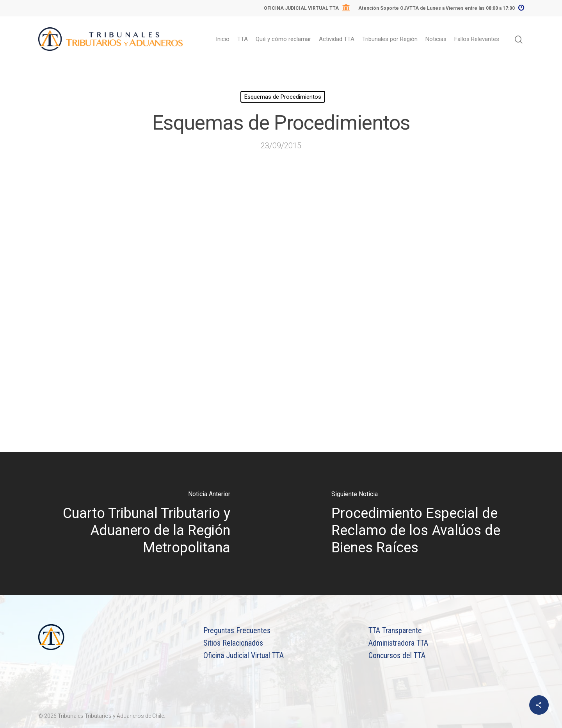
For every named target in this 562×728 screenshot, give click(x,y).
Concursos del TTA (397, 655)
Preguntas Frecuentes (237, 630)
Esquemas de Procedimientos (283, 97)
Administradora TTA (398, 643)
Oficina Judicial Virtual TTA (244, 655)
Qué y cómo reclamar (283, 39)
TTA (243, 39)
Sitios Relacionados (233, 643)
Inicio (223, 39)
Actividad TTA (337, 39)
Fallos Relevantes (477, 39)
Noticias (436, 39)
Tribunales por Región (390, 39)
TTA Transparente (395, 630)
